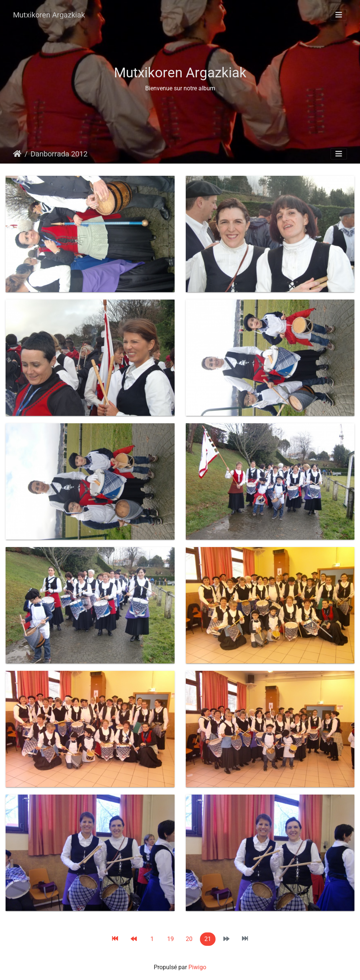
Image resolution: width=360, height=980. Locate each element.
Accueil (17, 154)
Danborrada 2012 (59, 154)
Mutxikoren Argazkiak (49, 15)
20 (189, 939)
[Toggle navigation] (339, 15)
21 (208, 939)
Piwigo (197, 967)
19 (171, 939)
